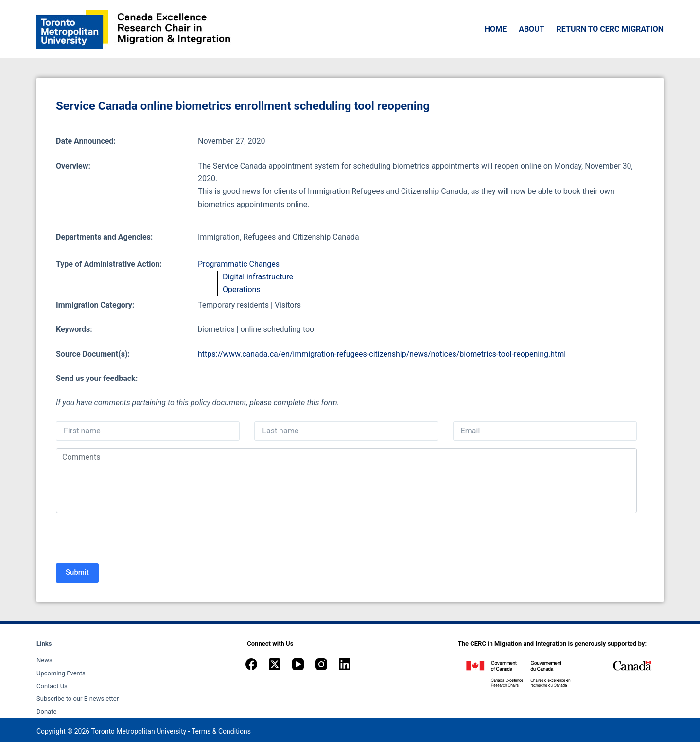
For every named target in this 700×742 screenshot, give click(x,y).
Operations (242, 289)
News (44, 660)
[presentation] (130, 539)
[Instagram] (321, 664)
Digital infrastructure (258, 277)
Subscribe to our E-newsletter (78, 699)
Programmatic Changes (239, 264)
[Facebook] (251, 664)
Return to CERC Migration (610, 29)
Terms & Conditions (221, 731)
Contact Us (52, 686)
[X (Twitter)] (275, 664)
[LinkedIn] (345, 664)
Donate (46, 712)
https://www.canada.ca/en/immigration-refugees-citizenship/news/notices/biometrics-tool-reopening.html (382, 354)
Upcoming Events (61, 673)
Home (496, 29)
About (531, 29)
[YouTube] (298, 664)
